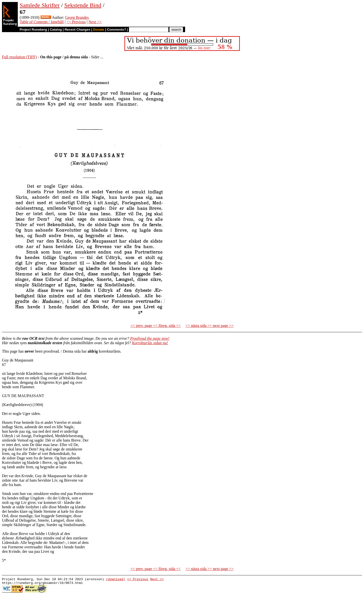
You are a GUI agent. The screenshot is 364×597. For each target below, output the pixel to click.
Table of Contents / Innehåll (42, 22)
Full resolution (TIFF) (19, 57)
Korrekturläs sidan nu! (150, 343)
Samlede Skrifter (40, 5)
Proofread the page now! (150, 338)
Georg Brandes (77, 17)
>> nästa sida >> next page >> (210, 326)
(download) (115, 580)
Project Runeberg (33, 30)
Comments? (117, 30)
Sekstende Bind (83, 5)
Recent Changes (77, 30)
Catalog (56, 30)
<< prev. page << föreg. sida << (156, 326)
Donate (99, 30)
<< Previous (76, 22)
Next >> (95, 22)
